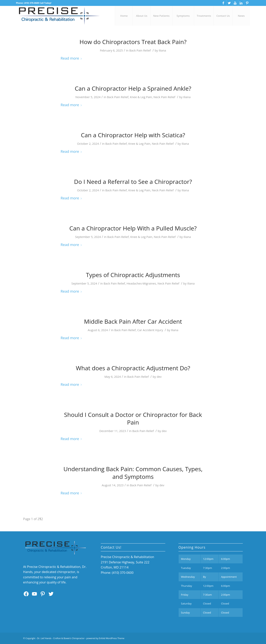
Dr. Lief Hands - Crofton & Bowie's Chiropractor (61, 638)
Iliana (162, 50)
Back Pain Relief (140, 50)
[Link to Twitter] (229, 3)
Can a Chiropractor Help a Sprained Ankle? (133, 88)
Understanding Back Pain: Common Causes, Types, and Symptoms (133, 473)
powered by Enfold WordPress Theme (105, 638)
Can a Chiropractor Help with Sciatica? (133, 135)
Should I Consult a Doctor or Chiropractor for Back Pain (133, 418)
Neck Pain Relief (164, 97)
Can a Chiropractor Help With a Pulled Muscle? (133, 228)
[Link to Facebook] (223, 3)
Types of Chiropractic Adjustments (133, 275)
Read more (72, 58)
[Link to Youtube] (235, 3)
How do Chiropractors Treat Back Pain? (133, 42)
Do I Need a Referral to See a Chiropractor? (133, 182)
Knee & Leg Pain (141, 97)
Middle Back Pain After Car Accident (133, 321)
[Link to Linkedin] (241, 3)
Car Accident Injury (150, 330)
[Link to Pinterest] (247, 3)
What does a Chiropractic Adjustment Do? (133, 368)
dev (159, 377)
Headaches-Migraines (141, 283)
